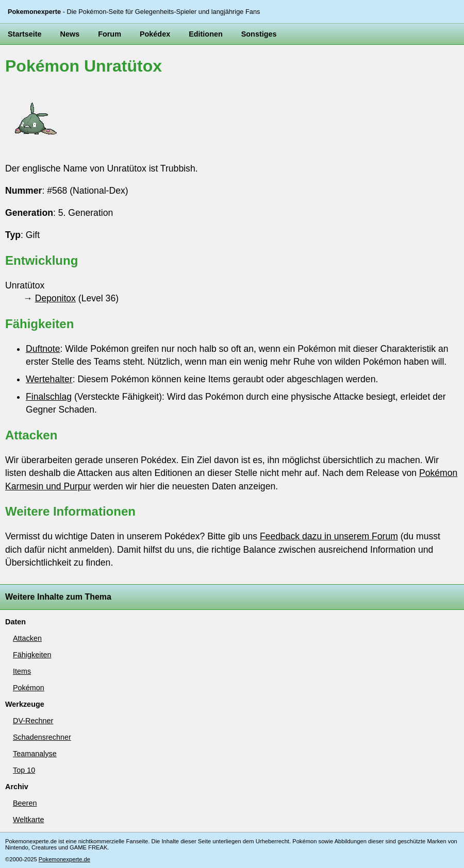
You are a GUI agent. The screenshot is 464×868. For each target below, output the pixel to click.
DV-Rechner (33, 721)
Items (22, 671)
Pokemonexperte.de (64, 859)
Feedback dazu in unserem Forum (329, 536)
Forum (110, 34)
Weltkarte (29, 820)
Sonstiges (259, 34)
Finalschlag (49, 397)
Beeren (25, 803)
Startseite (25, 34)
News (70, 34)
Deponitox (55, 298)
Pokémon (29, 688)
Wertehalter (49, 379)
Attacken (27, 638)
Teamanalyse (35, 754)
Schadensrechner (42, 737)
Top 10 (24, 770)
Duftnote (43, 349)
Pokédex (155, 34)
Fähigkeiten (32, 655)
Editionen (206, 34)
